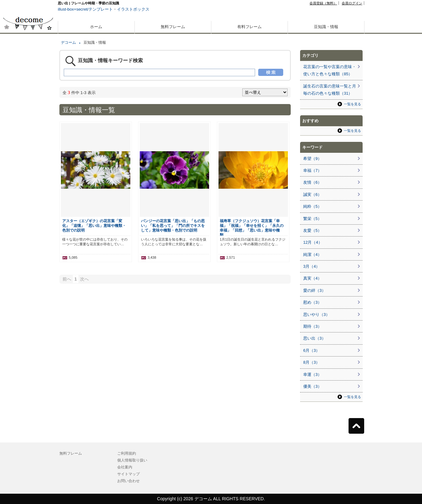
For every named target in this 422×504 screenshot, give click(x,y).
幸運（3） (312, 374)
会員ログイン (352, 3)
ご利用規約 (127, 453)
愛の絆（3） (314, 290)
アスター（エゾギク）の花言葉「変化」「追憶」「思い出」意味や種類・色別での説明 (94, 225)
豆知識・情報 (326, 27)
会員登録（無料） (323, 3)
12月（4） (313, 242)
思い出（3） (314, 338)
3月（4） (311, 266)
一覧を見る (352, 104)
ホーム (96, 27)
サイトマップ (128, 474)
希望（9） (312, 159)
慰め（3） (312, 302)
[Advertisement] (28, 224)
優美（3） (312, 386)
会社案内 (125, 467)
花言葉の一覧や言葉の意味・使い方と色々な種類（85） (330, 70)
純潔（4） (312, 254)
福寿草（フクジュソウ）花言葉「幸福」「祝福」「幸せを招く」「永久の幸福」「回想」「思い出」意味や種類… (252, 228)
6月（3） (311, 350)
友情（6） (312, 182)
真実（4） (312, 278)
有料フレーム (249, 27)
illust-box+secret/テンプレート (85, 9)
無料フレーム (173, 27)
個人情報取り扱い (132, 460)
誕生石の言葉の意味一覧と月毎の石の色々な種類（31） (330, 90)
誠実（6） (312, 195)
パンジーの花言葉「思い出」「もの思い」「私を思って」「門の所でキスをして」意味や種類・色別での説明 (173, 225)
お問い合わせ (128, 481)
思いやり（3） (316, 314)
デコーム (68, 42)
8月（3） (311, 362)
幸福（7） (312, 170)
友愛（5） (312, 230)
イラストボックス (133, 9)
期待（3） (312, 326)
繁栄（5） (312, 219)
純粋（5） (312, 206)
